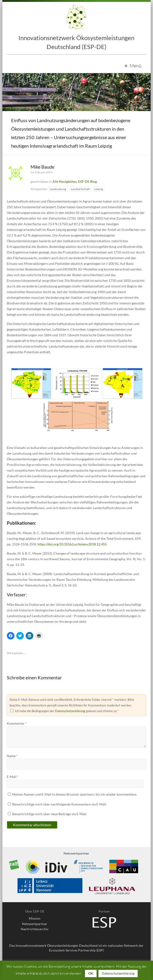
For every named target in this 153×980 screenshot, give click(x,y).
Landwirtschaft (80, 189)
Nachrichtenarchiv (35, 929)
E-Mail (13, 777)
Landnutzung (58, 189)
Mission (35, 918)
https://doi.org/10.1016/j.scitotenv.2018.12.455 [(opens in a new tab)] (72, 544)
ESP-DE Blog (87, 181)
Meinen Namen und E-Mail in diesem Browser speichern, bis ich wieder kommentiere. (74, 794)
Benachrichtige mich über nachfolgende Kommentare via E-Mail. (59, 804)
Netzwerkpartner (35, 924)
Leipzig (99, 189)
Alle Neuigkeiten (65, 181)
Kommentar (17, 723)
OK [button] (91, 973)
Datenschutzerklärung (70, 711)
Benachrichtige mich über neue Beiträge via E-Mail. (50, 814)
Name (12, 756)
